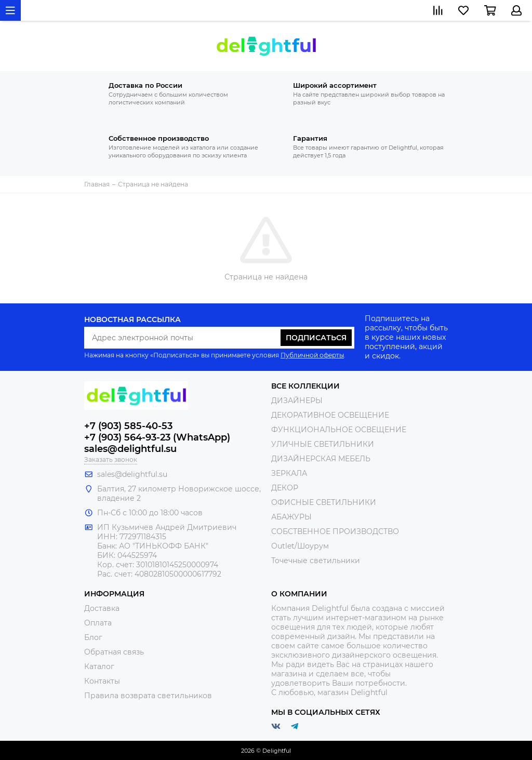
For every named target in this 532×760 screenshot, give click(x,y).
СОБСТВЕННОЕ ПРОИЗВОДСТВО (335, 531)
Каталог (99, 666)
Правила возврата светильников (148, 696)
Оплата (98, 623)
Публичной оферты (312, 355)
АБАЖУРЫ (291, 517)
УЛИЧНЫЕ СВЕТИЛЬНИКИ (323, 444)
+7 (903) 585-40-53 (128, 426)
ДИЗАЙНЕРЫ (297, 401)
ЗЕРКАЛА (289, 473)
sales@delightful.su (130, 449)
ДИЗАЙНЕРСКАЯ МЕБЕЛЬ (321, 459)
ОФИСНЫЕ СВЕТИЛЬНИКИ (324, 502)
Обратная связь (114, 652)
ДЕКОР (285, 488)
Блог (93, 637)
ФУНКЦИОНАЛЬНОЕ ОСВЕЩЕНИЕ (339, 430)
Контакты (102, 681)
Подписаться (316, 338)
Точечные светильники (316, 561)
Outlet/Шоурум (300, 546)
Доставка (102, 608)
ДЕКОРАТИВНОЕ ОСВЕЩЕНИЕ (330, 415)
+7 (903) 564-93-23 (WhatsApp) (157, 437)
